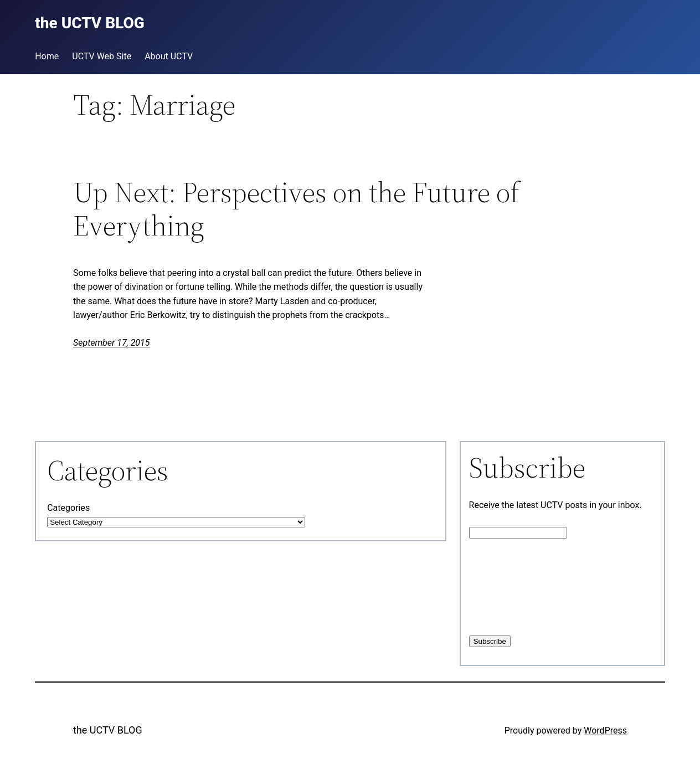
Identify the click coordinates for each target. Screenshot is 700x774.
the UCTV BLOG (108, 730)
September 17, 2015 (112, 343)
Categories (68, 508)
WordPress (605, 731)
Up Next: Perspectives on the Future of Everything (296, 209)
